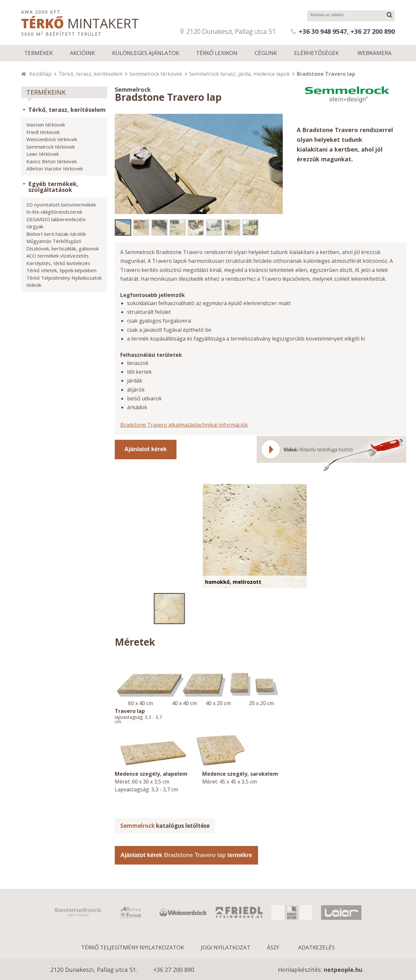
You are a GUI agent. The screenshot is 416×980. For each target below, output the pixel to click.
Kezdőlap (40, 74)
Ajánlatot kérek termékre (186, 855)
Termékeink (46, 92)
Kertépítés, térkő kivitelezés (58, 263)
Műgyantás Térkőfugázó (54, 241)
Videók (34, 285)
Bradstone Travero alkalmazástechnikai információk (184, 425)
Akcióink (82, 53)
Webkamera (375, 53)
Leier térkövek (43, 154)
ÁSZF (273, 947)
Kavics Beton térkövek (52, 161)
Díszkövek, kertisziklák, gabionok (63, 248)
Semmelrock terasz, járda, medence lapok (240, 74)
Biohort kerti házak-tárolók (56, 234)
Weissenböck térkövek (52, 139)
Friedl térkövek (43, 132)
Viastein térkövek (46, 125)
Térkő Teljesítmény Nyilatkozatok (64, 278)
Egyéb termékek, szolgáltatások (53, 187)
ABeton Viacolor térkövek (55, 168)
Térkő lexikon (217, 53)
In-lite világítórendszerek (54, 212)
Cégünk (266, 53)
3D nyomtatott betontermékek (61, 205)
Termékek (39, 53)
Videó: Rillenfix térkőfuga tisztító (331, 455)
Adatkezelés (316, 947)
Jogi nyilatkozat (226, 947)
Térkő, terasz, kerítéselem (91, 74)
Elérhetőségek (316, 53)
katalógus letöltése (165, 826)
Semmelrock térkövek (156, 74)
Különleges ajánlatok (146, 53)
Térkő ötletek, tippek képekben (61, 270)
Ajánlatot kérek (146, 449)
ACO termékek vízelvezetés (58, 256)
